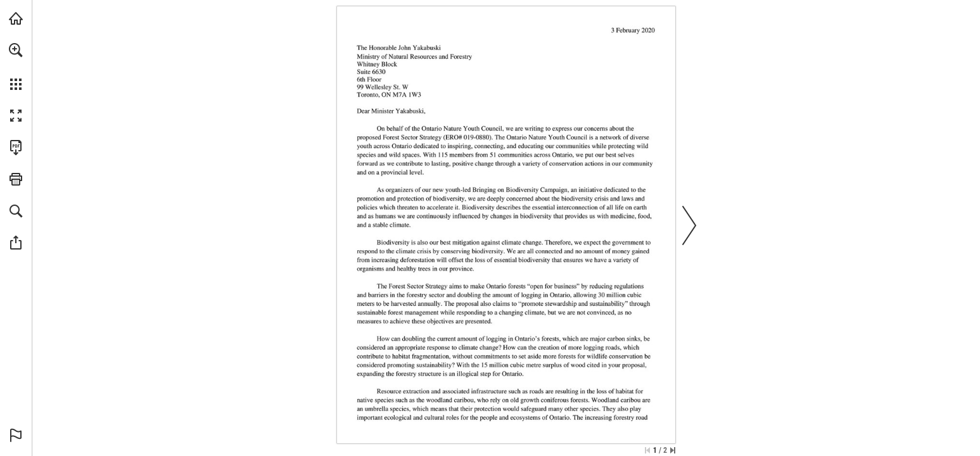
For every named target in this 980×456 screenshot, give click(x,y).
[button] (16, 50)
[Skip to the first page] (647, 450)
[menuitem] (16, 66)
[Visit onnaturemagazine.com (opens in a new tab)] (16, 18)
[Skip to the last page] (673, 450)
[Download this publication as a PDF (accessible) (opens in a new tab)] (16, 148)
